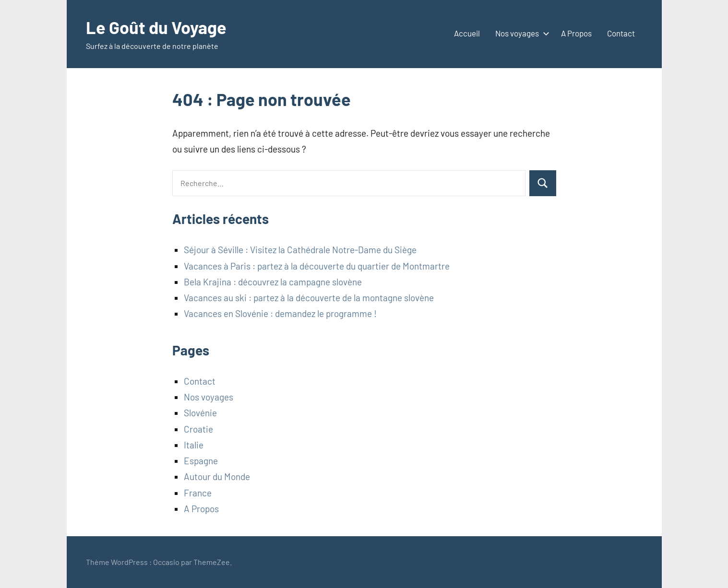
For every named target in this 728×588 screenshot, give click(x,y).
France (198, 493)
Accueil (467, 33)
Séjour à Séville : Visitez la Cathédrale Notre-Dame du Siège (300, 250)
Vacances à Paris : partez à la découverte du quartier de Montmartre (317, 266)
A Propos (576, 33)
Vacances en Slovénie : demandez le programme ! (280, 313)
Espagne (201, 461)
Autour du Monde (217, 476)
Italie (194, 445)
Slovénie (200, 413)
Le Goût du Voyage (156, 27)
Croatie (198, 429)
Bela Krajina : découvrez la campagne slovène (273, 282)
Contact (621, 33)
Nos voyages (520, 33)
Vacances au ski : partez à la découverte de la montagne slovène (309, 298)
